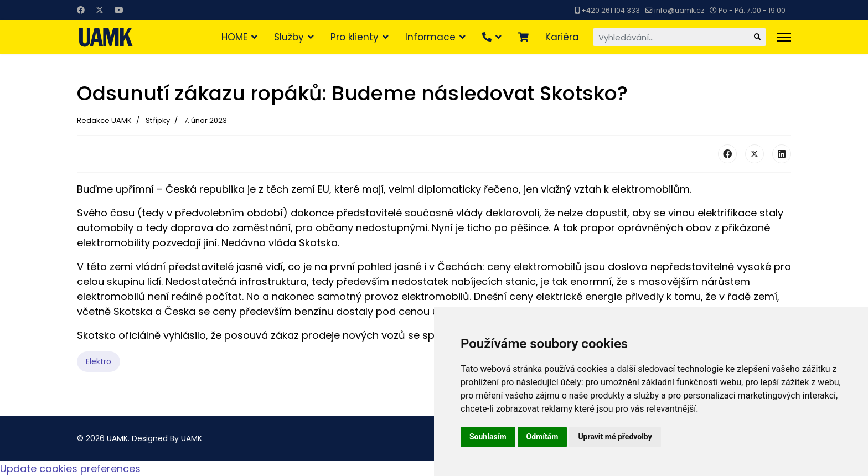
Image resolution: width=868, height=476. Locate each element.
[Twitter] (100, 10)
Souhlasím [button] (488, 437)
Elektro (99, 361)
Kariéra (562, 37)
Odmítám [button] (542, 437)
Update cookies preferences (70, 469)
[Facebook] (81, 10)
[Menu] (784, 37)
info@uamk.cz (679, 10)
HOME (234, 37)
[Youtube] (119, 10)
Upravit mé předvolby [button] (615, 437)
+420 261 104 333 (611, 10)
